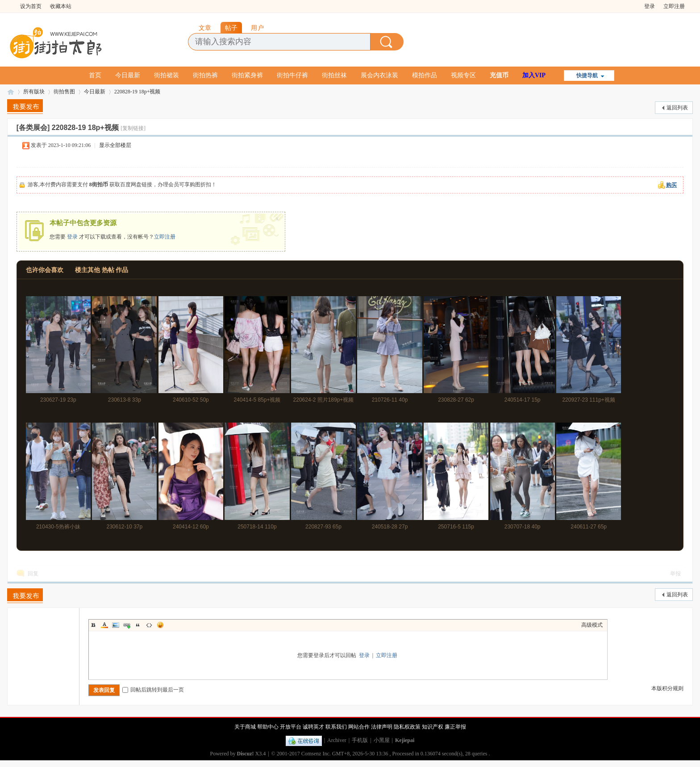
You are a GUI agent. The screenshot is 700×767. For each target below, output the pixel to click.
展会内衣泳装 (379, 75)
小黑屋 (382, 740)
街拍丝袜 (334, 75)
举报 (675, 574)
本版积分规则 (667, 688)
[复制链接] (133, 128)
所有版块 (34, 92)
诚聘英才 (313, 727)
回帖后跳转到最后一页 (153, 690)
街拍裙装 (167, 75)
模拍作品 (425, 75)
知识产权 (433, 727)
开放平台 (291, 727)
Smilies (160, 625)
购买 (671, 185)
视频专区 (463, 75)
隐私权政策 (407, 727)
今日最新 (128, 75)
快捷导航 (587, 75)
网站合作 (359, 727)
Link (127, 625)
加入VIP (534, 75)
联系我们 (336, 727)
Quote (138, 625)
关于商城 (245, 727)
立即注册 (674, 6)
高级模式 (592, 625)
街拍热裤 (205, 75)
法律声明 (382, 727)
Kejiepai (405, 740)
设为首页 (31, 6)
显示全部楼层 (115, 145)
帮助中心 (268, 727)
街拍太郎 (11, 92)
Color (104, 625)
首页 (95, 75)
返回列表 (677, 108)
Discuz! (246, 754)
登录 (650, 6)
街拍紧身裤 (247, 75)
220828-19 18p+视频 (137, 92)
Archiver (337, 740)
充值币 (499, 75)
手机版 (360, 740)
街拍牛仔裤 (292, 75)
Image (116, 625)
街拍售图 (64, 92)
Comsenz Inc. (316, 754)
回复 (33, 574)
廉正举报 (455, 727)
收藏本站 (61, 6)
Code (149, 625)
